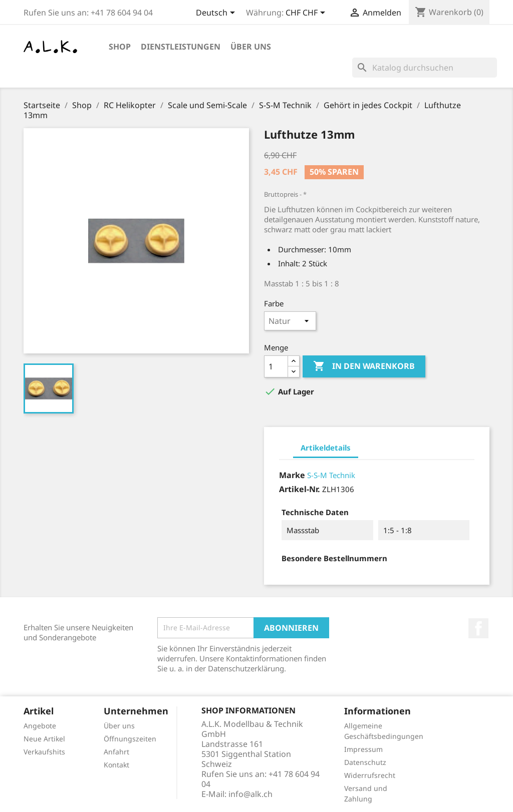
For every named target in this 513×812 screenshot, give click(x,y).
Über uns (251, 47)
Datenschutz (365, 762)
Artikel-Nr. (300, 489)
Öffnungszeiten (130, 739)
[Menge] (276, 366)
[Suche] (425, 68)
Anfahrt (116, 752)
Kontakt (116, 765)
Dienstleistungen (181, 47)
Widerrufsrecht (370, 775)
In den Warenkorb (364, 366)
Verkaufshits (44, 752)
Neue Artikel (44, 739)
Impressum (363, 749)
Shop (120, 47)
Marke (292, 475)
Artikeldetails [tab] (326, 448)
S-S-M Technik (331, 475)
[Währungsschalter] (307, 14)
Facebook (478, 628)
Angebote (40, 726)
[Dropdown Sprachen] (217, 14)
